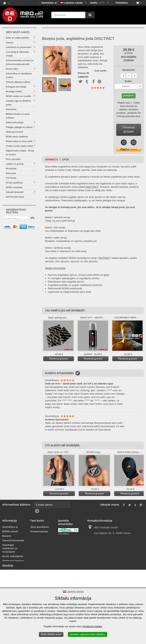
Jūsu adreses (38, 536)
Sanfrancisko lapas (15, 197)
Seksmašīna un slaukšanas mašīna (19, 75)
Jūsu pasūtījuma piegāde (12, 567)
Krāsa (129, 81)
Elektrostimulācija (15, 122)
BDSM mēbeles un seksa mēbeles (18, 116)
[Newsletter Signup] (32, 220)
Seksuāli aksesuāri (15, 192)
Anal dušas (11, 109)
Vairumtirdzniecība (13, 540)
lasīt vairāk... (101, 71)
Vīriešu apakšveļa (14, 183)
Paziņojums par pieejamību (11, 584)
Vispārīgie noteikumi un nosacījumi (10, 548)
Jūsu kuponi (37, 548)
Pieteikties (122, 3)
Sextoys (10, 42)
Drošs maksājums (13, 556)
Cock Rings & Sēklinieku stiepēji (17, 54)
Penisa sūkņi (12, 69)
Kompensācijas (39, 531)
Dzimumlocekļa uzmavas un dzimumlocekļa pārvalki (20, 62)
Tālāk (69, 85)
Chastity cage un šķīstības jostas (18, 103)
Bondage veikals (14, 91)
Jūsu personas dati (39, 542)
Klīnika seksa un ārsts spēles (20, 141)
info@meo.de (110, 553)
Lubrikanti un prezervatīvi (19, 47)
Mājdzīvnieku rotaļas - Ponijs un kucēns (20, 152)
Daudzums (129, 70)
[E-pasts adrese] (16, 219)
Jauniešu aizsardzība (65, 549)
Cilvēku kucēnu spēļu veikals (20, 146)
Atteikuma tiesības (13, 561)
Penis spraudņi (13, 159)
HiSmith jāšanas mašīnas (18, 82)
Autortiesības (10, 573)
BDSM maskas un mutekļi (18, 96)
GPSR (65, 159)
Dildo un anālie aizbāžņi (18, 38)
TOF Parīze (11, 178)
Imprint (6, 578)
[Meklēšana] (90, 15)
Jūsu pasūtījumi (40, 527)
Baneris (7, 536)
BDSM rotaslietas (14, 187)
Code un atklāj (93, 190)
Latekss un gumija (15, 164)
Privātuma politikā (92, 626)
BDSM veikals (10, 531)
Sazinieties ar (49, 3)
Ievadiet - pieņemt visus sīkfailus (88, 634)
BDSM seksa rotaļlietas (17, 136)
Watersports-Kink (14, 132)
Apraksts (52, 159)
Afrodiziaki (11, 168)
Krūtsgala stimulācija (16, 87)
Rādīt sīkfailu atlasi (51, 634)
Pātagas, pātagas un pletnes (19, 127)
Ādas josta (11, 173)
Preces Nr (83, 73)
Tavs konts (37, 521)
